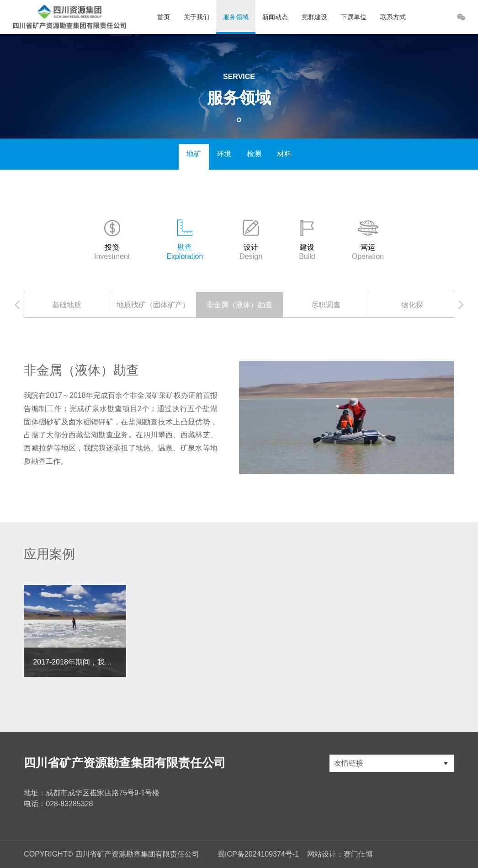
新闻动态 (275, 17)
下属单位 (354, 17)
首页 (164, 17)
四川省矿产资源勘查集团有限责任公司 (125, 763)
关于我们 (197, 17)
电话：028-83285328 (58, 804)
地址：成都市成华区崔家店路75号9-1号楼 (92, 793)
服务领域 (236, 17)
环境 (224, 154)
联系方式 (393, 17)
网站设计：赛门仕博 (340, 854)
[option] (67, 305)
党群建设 (314, 17)
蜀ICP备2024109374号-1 (258, 854)
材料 (284, 154)
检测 (254, 154)
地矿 (194, 154)
